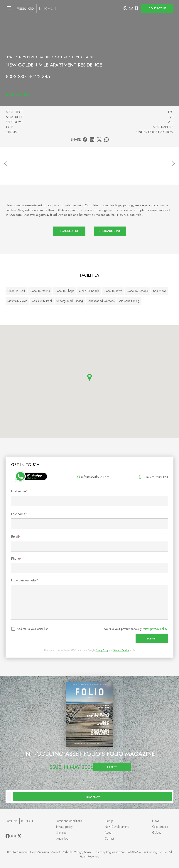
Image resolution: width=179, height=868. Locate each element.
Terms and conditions (69, 821)
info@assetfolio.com (93, 477)
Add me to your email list (32, 629)
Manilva (61, 57)
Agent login (63, 839)
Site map (61, 833)
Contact (109, 839)
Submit (152, 639)
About (108, 833)
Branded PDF (69, 231)
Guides (157, 833)
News (156, 821)
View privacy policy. (156, 629)
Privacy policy (64, 827)
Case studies (160, 827)
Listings (109, 821)
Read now (92, 797)
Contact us (157, 8)
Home (10, 57)
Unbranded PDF (110, 231)
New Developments (35, 57)
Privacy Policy (102, 650)
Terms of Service (121, 650)
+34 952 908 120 (153, 477)
